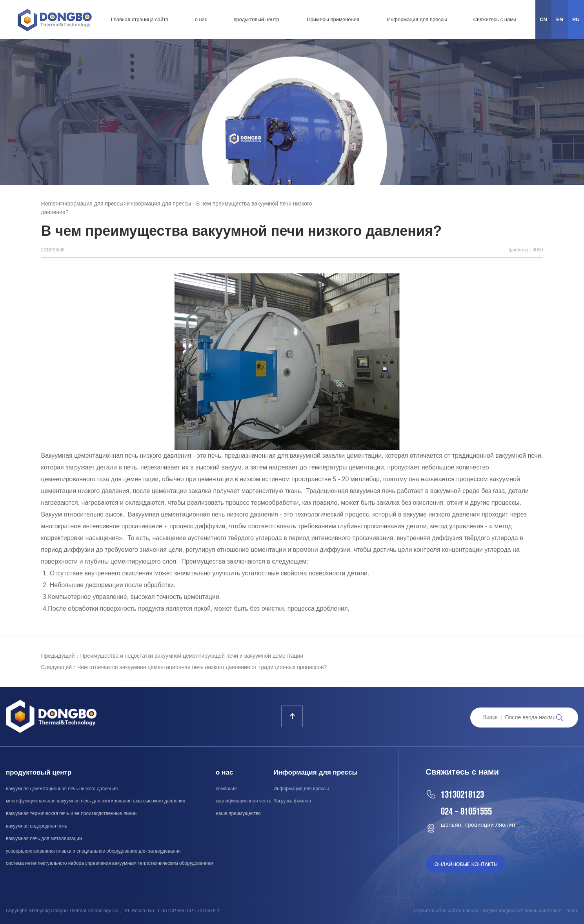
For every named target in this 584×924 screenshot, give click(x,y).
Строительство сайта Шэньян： (448, 911)
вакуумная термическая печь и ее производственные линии (71, 813)
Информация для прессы (417, 19)
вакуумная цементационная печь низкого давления (62, 789)
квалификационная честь (243, 801)
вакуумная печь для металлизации (44, 839)
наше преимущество (238, 813)
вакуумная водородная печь (36, 826)
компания (226, 789)
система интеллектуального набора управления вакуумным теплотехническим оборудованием (110, 863)
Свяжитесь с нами (495, 19)
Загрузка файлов (292, 801)
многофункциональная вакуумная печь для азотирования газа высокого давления (96, 801)
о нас (201, 19)
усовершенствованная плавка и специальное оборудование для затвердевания (93, 851)
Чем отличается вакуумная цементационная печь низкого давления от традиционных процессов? (202, 667)
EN (560, 19)
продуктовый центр (256, 19)
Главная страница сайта (140, 19)
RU (576, 19)
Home (48, 204)
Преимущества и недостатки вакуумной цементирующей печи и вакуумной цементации (192, 656)
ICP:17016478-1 (203, 911)
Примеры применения (333, 19)
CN (543, 19)
